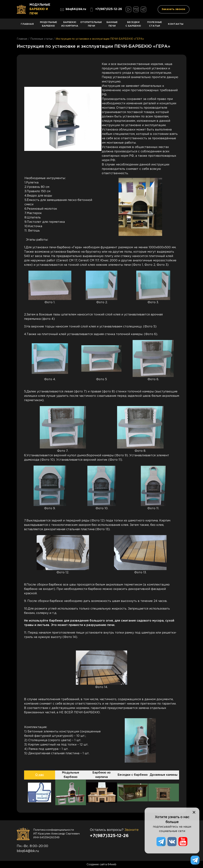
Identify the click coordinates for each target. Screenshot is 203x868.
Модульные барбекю (49, 25)
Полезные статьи (154, 25)
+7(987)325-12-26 (106, 10)
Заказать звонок (173, 9)
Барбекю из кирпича (70, 25)
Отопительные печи (91, 25)
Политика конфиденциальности (54, 830)
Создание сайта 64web (101, 864)
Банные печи (112, 25)
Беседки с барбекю (133, 25)
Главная (27, 26)
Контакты (176, 26)
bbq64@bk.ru (73, 10)
